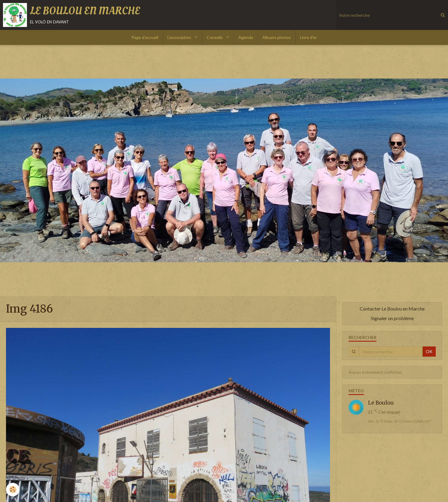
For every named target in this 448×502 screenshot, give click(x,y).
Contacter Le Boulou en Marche (392, 309)
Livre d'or (308, 37)
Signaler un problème (392, 318)
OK (429, 351)
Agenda (246, 37)
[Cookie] (13, 490)
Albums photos (277, 37)
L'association (180, 37)
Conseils (215, 37)
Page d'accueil (145, 37)
